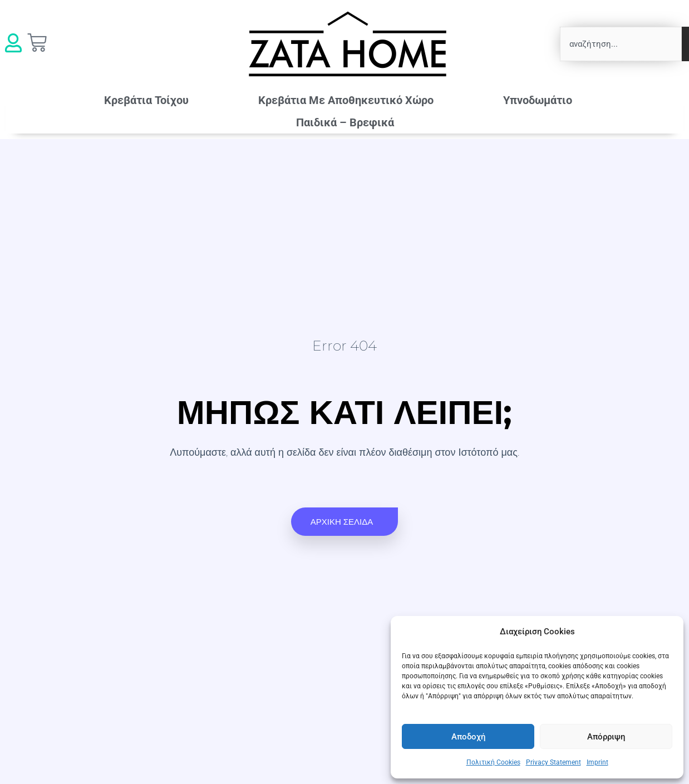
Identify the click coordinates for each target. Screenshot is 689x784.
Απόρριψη (606, 737)
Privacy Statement (553, 762)
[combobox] (621, 44)
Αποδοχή (468, 737)
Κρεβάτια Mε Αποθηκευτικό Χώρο (346, 100)
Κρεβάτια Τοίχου (146, 100)
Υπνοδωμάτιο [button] (540, 100)
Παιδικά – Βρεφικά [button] (348, 122)
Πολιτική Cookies (493, 762)
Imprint (597, 762)
